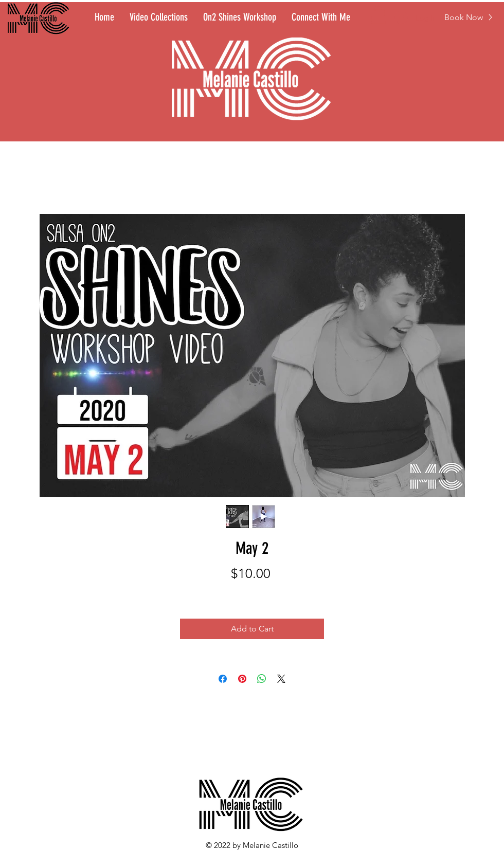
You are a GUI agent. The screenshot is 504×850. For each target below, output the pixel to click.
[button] (378, 15)
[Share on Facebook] (223, 679)
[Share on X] (281, 679)
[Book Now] (469, 17)
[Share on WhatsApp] (262, 679)
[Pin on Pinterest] (242, 679)
